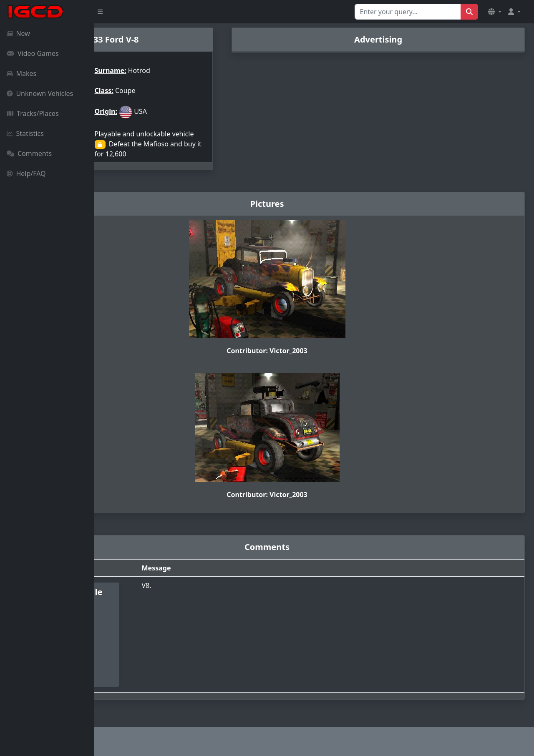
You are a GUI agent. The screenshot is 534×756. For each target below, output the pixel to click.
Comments (29, 153)
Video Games (33, 53)
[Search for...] (408, 12)
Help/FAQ (26, 173)
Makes (21, 73)
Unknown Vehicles (40, 93)
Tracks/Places (33, 113)
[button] (495, 12)
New (18, 33)
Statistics (25, 133)
